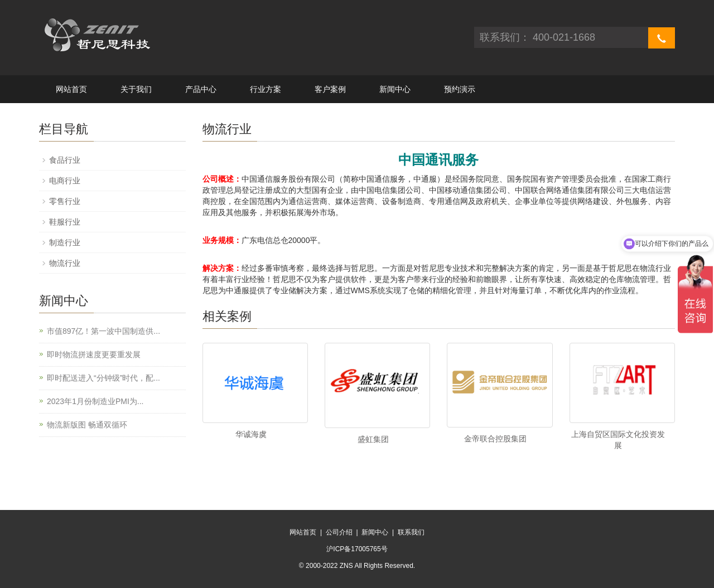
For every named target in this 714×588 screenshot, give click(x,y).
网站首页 (71, 89)
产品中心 (201, 89)
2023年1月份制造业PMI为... (95, 401)
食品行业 (65, 160)
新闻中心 (395, 89)
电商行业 (65, 181)
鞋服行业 (65, 222)
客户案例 (330, 89)
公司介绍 (339, 532)
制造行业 (65, 242)
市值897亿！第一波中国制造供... (103, 331)
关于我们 (136, 89)
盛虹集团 (373, 439)
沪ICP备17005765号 (357, 549)
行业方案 (266, 89)
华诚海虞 (251, 434)
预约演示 (460, 89)
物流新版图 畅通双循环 (87, 425)
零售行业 (65, 201)
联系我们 (411, 532)
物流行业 (65, 263)
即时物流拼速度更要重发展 (94, 354)
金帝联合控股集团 (495, 439)
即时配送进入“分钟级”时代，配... (103, 378)
